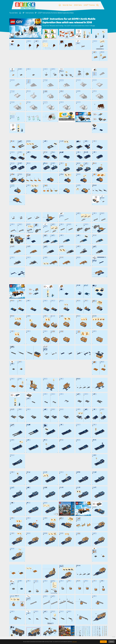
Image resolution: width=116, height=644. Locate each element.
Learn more (75, 642)
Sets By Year (67, 5)
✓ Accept (103, 642)
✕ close (114, 637)
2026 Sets (78, 5)
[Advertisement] (59, 59)
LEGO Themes (89, 5)
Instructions (30, 13)
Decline (111, 642)
